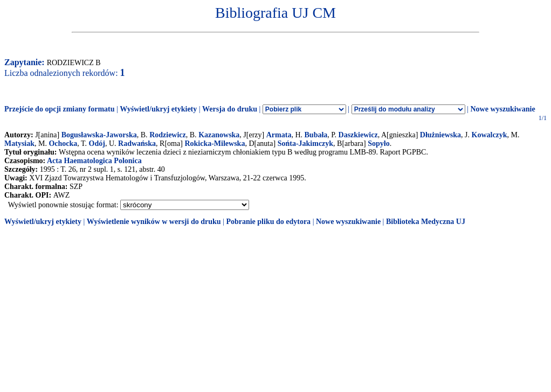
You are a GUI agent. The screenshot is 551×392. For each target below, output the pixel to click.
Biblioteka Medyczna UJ (426, 222)
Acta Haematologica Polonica (94, 161)
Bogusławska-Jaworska (99, 135)
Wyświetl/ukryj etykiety (158, 109)
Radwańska (137, 143)
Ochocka (63, 143)
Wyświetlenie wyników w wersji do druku (154, 222)
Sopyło (378, 143)
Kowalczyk (490, 135)
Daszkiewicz (358, 135)
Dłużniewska (440, 135)
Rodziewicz (168, 135)
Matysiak (19, 143)
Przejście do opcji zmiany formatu (60, 109)
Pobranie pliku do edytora (268, 222)
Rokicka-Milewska (215, 143)
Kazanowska (219, 135)
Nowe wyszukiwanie (502, 109)
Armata (279, 135)
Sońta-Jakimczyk (305, 143)
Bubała (316, 135)
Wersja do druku (230, 109)
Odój (97, 143)
